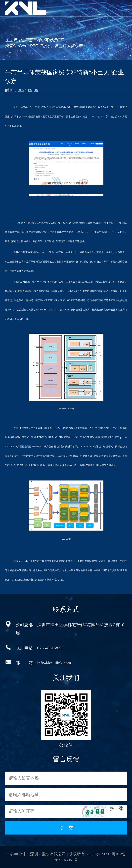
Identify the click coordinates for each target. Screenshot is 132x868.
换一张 (117, 808)
